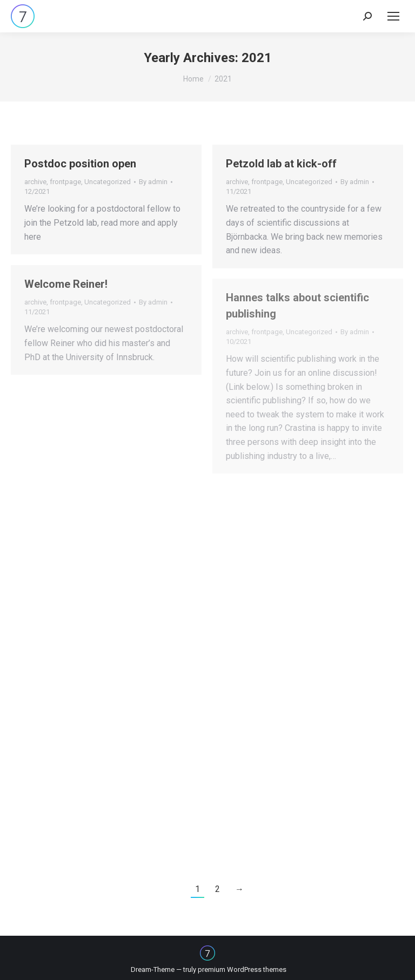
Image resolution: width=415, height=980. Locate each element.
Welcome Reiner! (66, 284)
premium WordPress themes (242, 969)
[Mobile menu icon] (393, 16)
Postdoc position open (80, 164)
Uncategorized (108, 182)
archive (35, 182)
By (153, 182)
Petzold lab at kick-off (281, 164)
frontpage (65, 182)
